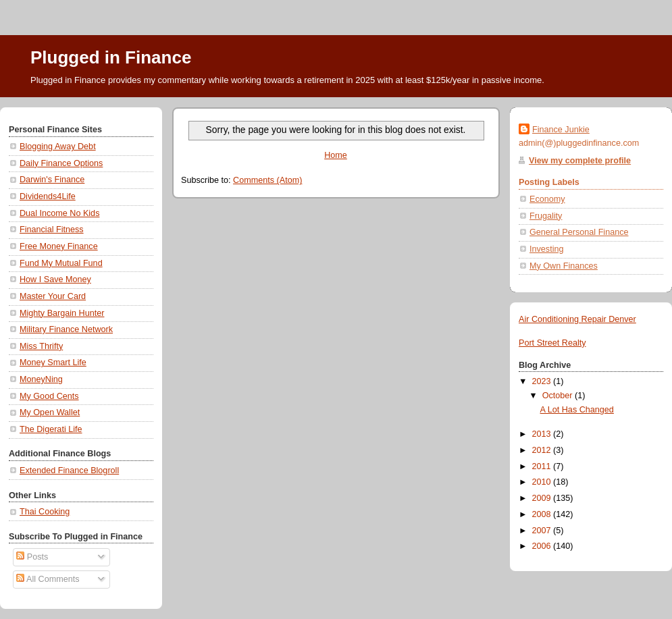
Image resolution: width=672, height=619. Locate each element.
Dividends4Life (48, 196)
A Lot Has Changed (577, 410)
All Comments (48, 579)
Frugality (546, 216)
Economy (547, 199)
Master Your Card (53, 296)
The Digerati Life (51, 429)
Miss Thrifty (41, 346)
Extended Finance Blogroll (69, 470)
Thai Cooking (45, 512)
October (559, 396)
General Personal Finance (579, 232)
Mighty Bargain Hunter (62, 313)
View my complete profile (580, 161)
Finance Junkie (561, 130)
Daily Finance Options (61, 163)
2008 (543, 514)
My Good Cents (49, 396)
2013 (543, 434)
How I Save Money (55, 279)
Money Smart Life (53, 362)
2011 (543, 466)
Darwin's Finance (52, 180)
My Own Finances (564, 266)
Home (336, 155)
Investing (546, 249)
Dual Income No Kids (59, 213)
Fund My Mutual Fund (61, 263)
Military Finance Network (66, 329)
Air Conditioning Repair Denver (577, 319)
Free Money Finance (59, 246)
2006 (543, 546)
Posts (32, 557)
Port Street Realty (552, 343)
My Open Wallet (50, 412)
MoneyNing (41, 379)
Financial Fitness (52, 230)
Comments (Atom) (267, 180)
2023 (543, 381)
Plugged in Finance (111, 57)
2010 (543, 482)
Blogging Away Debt (58, 146)
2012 (543, 450)
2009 (543, 498)
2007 (543, 531)
